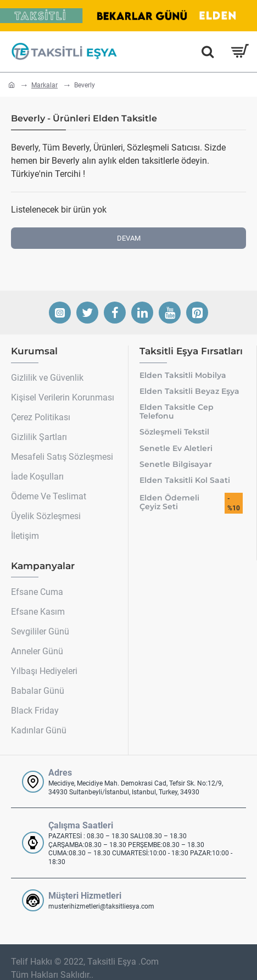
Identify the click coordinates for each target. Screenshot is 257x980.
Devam (129, 238)
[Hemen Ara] (208, 52)
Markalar (44, 85)
